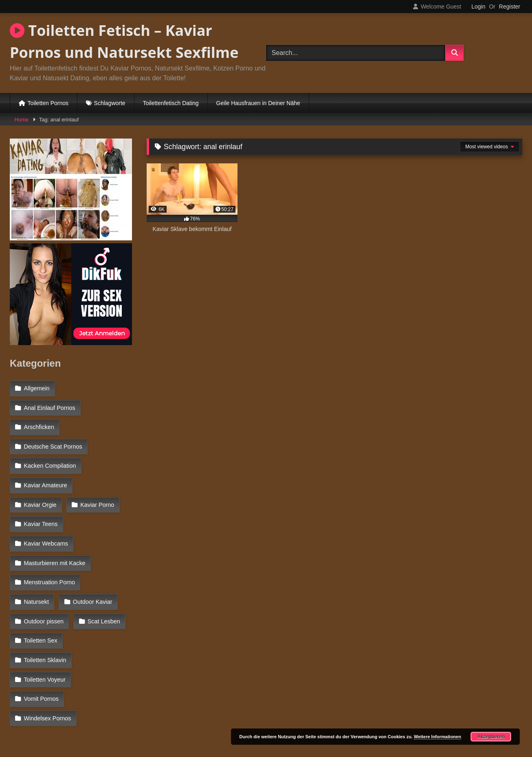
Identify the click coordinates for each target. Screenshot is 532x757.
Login (478, 7)
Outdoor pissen (44, 582)
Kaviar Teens (97, 493)
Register (510, 7)
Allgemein (36, 388)
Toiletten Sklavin (101, 599)
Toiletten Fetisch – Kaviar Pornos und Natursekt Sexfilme (124, 41)
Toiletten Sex (40, 599)
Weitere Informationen (437, 737)
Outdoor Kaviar (43, 564)
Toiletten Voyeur (44, 617)
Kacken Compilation (50, 458)
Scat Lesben (103, 582)
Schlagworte (110, 103)
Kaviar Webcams (46, 511)
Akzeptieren (491, 737)
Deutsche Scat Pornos (53, 441)
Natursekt (110, 546)
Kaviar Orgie (106, 476)
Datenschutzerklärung (320, 722)
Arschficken (39, 423)
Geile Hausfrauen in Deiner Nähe (258, 103)
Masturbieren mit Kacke (54, 529)
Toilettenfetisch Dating (171, 103)
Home (22, 120)
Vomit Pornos (41, 635)
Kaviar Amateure (45, 476)
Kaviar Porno (41, 493)
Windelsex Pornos (47, 652)
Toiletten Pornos (48, 103)
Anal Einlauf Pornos (49, 405)
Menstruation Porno (49, 546)
